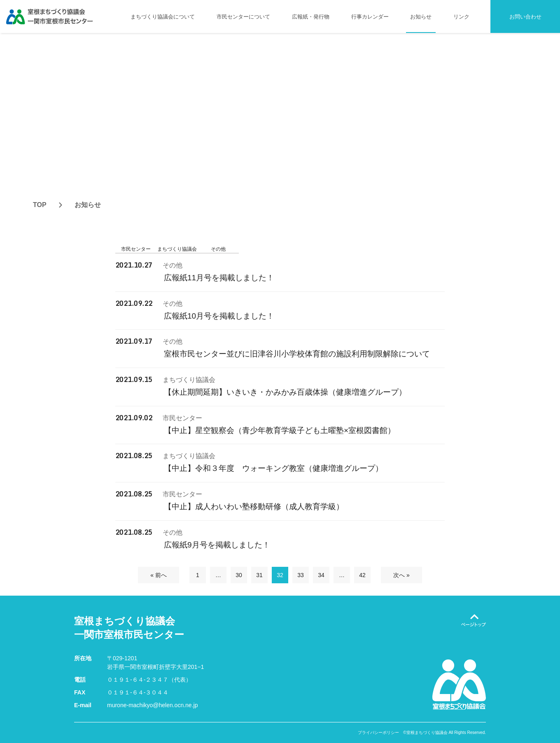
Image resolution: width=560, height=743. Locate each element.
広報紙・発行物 (311, 17)
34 (321, 575)
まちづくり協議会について (163, 17)
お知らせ (421, 17)
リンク (461, 17)
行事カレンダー (370, 17)
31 (259, 575)
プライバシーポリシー (378, 733)
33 (301, 575)
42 (362, 575)
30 (239, 575)
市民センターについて (243, 17)
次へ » (401, 575)
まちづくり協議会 (177, 249)
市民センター (136, 249)
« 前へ (159, 575)
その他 (218, 249)
